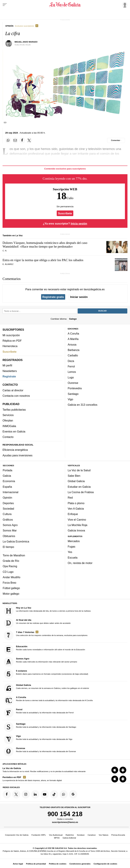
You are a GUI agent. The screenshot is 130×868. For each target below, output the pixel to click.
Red (70, 498)
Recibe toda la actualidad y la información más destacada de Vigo (38, 739)
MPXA (57, 838)
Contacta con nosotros (16, 396)
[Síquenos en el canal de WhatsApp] (64, 794)
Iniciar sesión (79, 297)
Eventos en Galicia (14, 431)
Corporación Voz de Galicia (17, 835)
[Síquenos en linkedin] (35, 794)
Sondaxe (81, 835)
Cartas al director (13, 390)
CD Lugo (8, 572)
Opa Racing (10, 566)
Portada (8, 470)
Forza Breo (9, 583)
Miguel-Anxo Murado (26, 42)
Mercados (74, 541)
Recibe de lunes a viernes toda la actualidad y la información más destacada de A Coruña (48, 700)
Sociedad (8, 508)
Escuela (73, 557)
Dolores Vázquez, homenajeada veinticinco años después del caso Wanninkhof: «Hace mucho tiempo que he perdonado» (45, 245)
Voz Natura (103, 835)
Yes (70, 552)
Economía (9, 481)
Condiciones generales (80, 864)
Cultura (7, 514)
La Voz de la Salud (79, 470)
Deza (71, 361)
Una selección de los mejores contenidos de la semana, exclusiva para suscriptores (46, 635)
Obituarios (9, 536)
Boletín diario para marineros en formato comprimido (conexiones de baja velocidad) (46, 674)
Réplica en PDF (12, 340)
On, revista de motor (80, 563)
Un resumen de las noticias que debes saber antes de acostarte (37, 623)
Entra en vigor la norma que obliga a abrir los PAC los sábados (43, 260)
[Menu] (5, 5)
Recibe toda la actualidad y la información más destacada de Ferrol (39, 713)
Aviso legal (18, 864)
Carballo (73, 355)
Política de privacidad (36, 864)
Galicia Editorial (69, 838)
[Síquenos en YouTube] (45, 794)
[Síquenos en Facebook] (7, 794)
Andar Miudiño (12, 577)
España (7, 487)
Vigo (70, 399)
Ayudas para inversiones (17, 455)
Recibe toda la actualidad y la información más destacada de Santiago (40, 727)
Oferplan (8, 420)
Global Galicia (76, 481)
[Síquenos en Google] (73, 794)
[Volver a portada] (65, 5)
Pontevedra (75, 388)
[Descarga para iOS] (115, 770)
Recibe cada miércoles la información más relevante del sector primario (41, 662)
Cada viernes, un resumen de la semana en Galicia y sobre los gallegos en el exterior (47, 688)
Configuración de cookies (105, 864)
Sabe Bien (74, 476)
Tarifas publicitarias (14, 409)
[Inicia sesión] (124, 5)
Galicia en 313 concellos (83, 405)
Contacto (8, 437)
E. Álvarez (8, 264)
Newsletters (10, 371)
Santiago (73, 394)
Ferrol (71, 366)
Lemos (72, 372)
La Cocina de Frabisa (81, 492)
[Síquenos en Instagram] (26, 794)
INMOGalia (9, 426)
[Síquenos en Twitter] (16, 794)
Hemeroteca (10, 346)
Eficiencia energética (15, 450)
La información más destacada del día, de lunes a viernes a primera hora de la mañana (47, 611)
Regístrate (9, 376)
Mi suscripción (11, 335)
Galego (73, 319)
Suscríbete (65, 213)
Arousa (72, 344)
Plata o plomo (76, 503)
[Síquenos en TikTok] (54, 794)
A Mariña (73, 339)
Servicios (8, 415)
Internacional (10, 492)
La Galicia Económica (16, 541)
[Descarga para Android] (123, 770)
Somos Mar (10, 530)
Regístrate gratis (53, 297)
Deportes (8, 503)
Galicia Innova (76, 530)
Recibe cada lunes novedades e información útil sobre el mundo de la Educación (45, 650)
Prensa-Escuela (118, 835)
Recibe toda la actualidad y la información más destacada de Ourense (40, 751)
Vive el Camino (77, 519)
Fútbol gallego (11, 588)
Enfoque (73, 514)
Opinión (7, 498)
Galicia (7, 476)
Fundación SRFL (39, 835)
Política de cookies (58, 864)
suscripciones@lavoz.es (65, 822)
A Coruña (73, 334)
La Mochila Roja (78, 525)
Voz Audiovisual (56, 835)
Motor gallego (11, 593)
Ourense (73, 383)
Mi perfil (7, 365)
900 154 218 (65, 814)
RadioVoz (70, 835)
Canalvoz (92, 835)
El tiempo (8, 547)
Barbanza (74, 350)
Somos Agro (10, 525)
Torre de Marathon (14, 555)
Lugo (71, 377)
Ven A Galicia (76, 508)
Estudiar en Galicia (79, 487)
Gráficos (8, 519)
